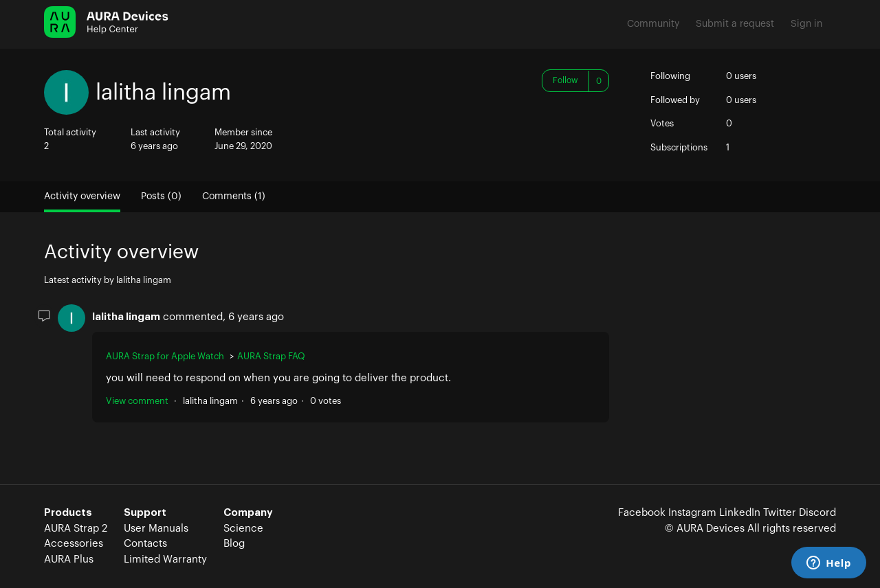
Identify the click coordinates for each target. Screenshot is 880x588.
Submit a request (735, 24)
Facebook (642, 513)
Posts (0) (161, 196)
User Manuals (156, 529)
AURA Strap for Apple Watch (165, 356)
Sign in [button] (806, 24)
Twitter (780, 513)
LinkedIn (740, 513)
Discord (817, 513)
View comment (137, 401)
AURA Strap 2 (76, 529)
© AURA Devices (705, 529)
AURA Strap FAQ (271, 356)
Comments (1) (234, 196)
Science (243, 529)
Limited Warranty (165, 559)
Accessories (74, 544)
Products (68, 513)
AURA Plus (69, 559)
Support (145, 513)
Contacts (145, 544)
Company (248, 513)
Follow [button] (565, 80)
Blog (234, 544)
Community (653, 24)
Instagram (692, 513)
